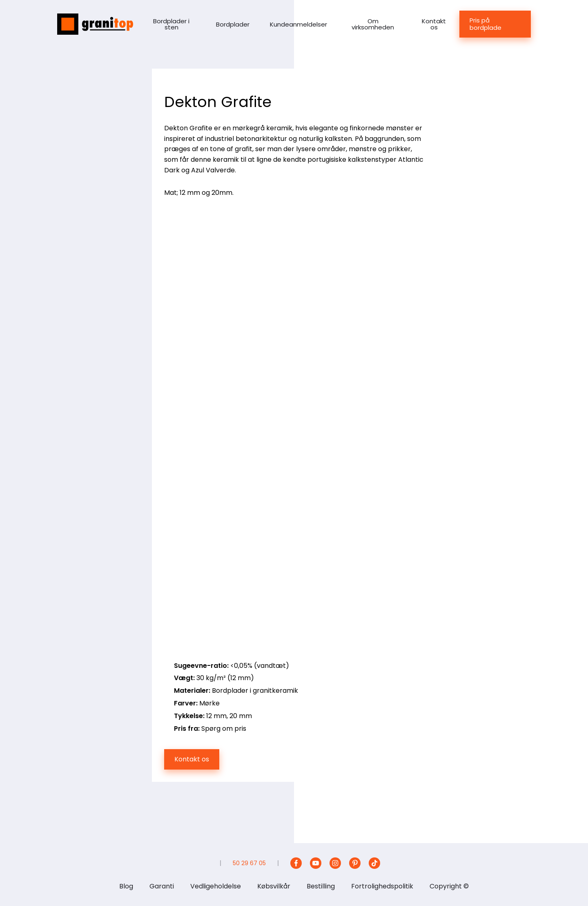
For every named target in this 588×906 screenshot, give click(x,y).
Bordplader (233, 24)
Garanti (162, 886)
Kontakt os (434, 24)
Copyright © (449, 886)
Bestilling (321, 886)
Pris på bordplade (486, 24)
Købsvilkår (274, 886)
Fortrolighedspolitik (382, 886)
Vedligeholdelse (216, 886)
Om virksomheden (373, 24)
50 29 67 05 (249, 863)
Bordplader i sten (171, 24)
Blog (126, 886)
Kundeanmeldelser (298, 24)
